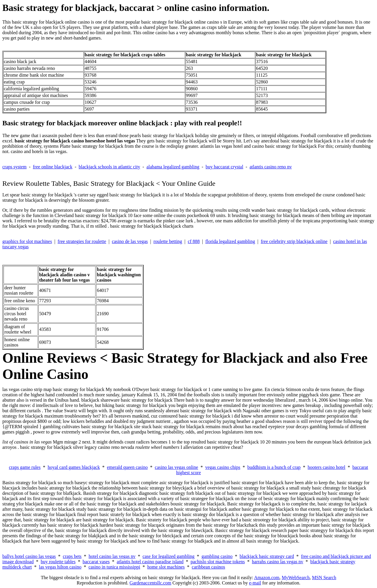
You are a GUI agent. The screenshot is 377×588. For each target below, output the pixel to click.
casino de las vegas (130, 241)
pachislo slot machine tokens (218, 562)
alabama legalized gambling (173, 167)
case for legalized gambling (168, 556)
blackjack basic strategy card (267, 556)
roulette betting (168, 241)
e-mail (255, 583)
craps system (14, 167)
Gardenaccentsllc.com (151, 583)
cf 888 (194, 241)
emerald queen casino (127, 467)
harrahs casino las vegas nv (277, 562)
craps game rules (25, 467)
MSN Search (324, 578)
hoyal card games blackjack (74, 467)
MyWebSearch (296, 578)
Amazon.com (267, 578)
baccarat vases (96, 562)
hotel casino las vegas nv (112, 556)
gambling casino (217, 556)
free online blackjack (53, 167)
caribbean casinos (208, 567)
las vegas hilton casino (60, 567)
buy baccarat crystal (224, 167)
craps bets (72, 556)
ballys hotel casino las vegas (29, 556)
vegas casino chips (223, 467)
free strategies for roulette (82, 241)
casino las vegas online (177, 467)
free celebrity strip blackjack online (294, 241)
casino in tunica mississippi (114, 567)
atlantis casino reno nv (271, 167)
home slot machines (166, 567)
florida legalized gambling (230, 241)
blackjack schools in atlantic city (109, 167)
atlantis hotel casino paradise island (150, 562)
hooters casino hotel (327, 467)
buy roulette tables (58, 562)
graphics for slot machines (27, 241)
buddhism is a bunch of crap (274, 467)
